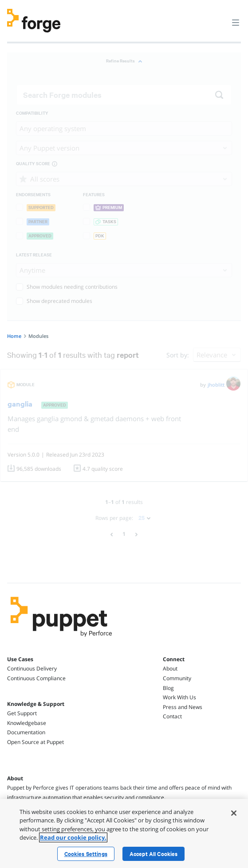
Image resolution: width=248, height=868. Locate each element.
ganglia (20, 404)
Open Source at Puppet (35, 742)
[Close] (234, 813)
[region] (124, 833)
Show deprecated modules (54, 301)
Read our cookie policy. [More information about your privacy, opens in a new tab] (73, 837)
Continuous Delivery (32, 668)
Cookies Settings (86, 854)
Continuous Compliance (36, 678)
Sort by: (178, 355)
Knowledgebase (27, 723)
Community (177, 678)
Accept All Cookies (154, 854)
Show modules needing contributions (67, 287)
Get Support (22, 713)
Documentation (26, 732)
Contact (172, 716)
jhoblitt (216, 385)
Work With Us (179, 697)
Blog (168, 688)
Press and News (183, 707)
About (170, 668)
